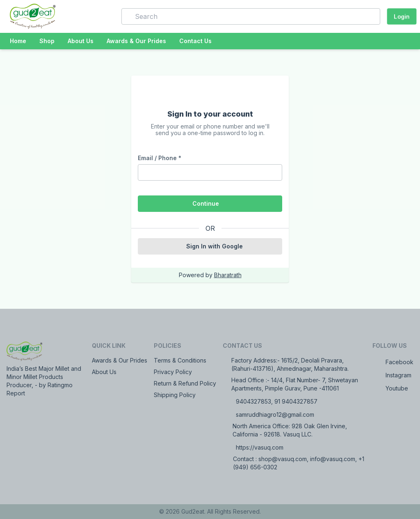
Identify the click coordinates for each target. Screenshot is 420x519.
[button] (103, 16)
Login (402, 16)
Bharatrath (228, 275)
